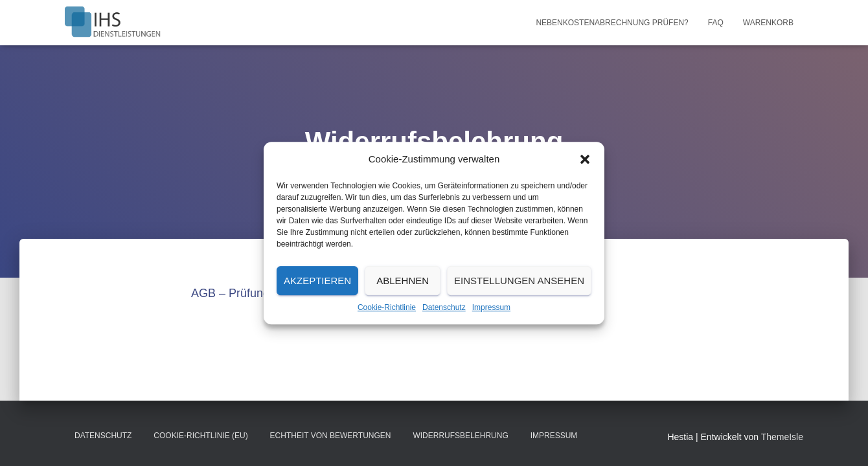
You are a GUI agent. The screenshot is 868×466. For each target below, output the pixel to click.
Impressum (491, 307)
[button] (585, 159)
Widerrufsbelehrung (460, 436)
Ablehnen (403, 281)
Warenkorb (768, 23)
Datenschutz (444, 307)
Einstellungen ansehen (519, 281)
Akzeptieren (317, 281)
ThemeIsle (782, 437)
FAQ (716, 23)
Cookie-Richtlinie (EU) (200, 436)
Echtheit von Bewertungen (331, 436)
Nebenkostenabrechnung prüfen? (612, 23)
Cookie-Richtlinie (387, 307)
